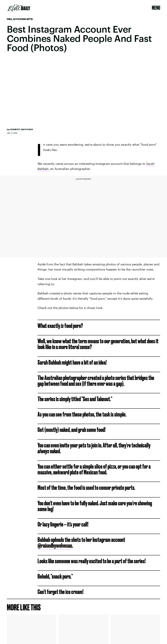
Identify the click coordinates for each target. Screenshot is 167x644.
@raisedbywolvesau (55, 545)
